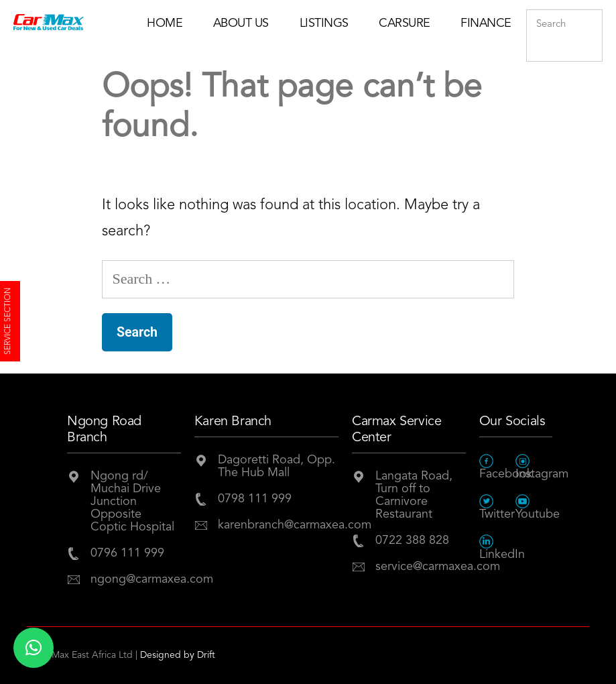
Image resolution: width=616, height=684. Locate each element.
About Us (241, 23)
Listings (324, 23)
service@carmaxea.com (421, 567)
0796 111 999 (127, 553)
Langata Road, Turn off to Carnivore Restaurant (414, 495)
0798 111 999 (255, 499)
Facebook (498, 467)
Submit (589, 51)
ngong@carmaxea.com (136, 579)
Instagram (534, 467)
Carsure (405, 23)
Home (165, 23)
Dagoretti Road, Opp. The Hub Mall (276, 466)
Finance (486, 23)
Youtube (534, 507)
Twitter (497, 507)
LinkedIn (498, 548)
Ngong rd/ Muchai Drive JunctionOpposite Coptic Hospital (132, 502)
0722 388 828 (412, 540)
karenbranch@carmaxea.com (278, 525)
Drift (206, 655)
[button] (34, 648)
